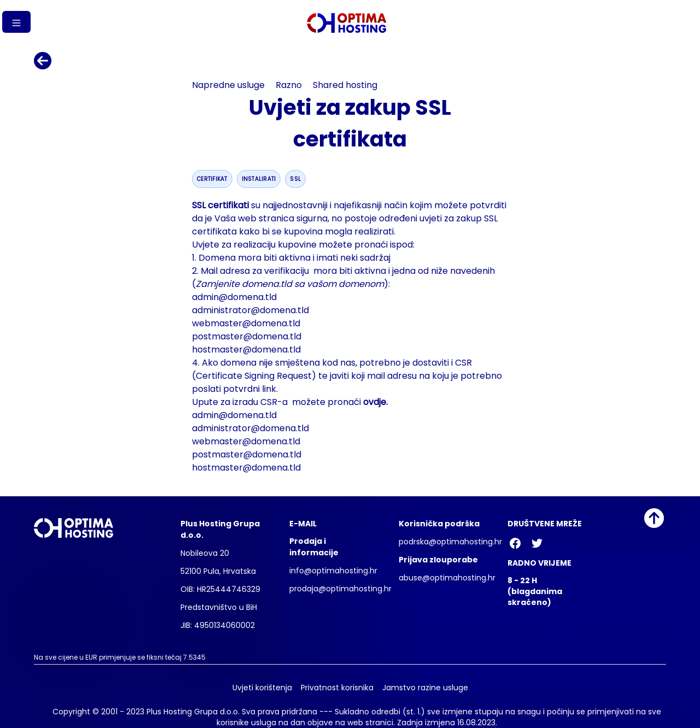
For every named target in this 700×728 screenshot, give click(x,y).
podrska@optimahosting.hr (450, 542)
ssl (295, 179)
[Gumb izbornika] (16, 22)
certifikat (212, 179)
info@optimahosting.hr (333, 571)
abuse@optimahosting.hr (447, 578)
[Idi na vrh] (654, 518)
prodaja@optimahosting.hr (340, 589)
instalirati (259, 179)
